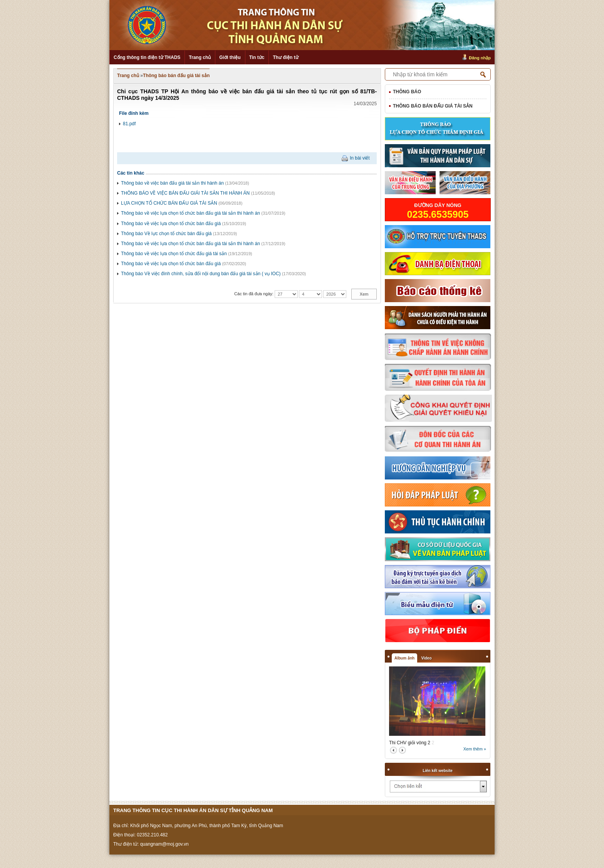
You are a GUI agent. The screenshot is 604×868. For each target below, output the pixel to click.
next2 (402, 750)
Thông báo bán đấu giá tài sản (176, 76)
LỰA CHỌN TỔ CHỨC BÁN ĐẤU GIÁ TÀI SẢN (169, 203)
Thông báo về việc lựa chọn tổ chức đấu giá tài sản (174, 254)
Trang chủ (200, 57)
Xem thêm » (475, 749)
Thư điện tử (285, 57)
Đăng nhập (480, 58)
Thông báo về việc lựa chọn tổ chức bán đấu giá (171, 224)
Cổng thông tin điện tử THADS (147, 57)
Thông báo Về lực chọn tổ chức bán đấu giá (166, 234)
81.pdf (129, 124)
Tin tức (257, 57)
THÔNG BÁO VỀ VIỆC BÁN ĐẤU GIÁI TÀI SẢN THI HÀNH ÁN (185, 193)
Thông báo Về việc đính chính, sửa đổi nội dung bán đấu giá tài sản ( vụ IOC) (201, 274)
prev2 (393, 750)
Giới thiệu (230, 57)
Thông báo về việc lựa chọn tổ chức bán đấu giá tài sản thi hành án (190, 213)
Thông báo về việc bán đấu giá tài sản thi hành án (172, 183)
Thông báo (407, 92)
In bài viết (360, 158)
